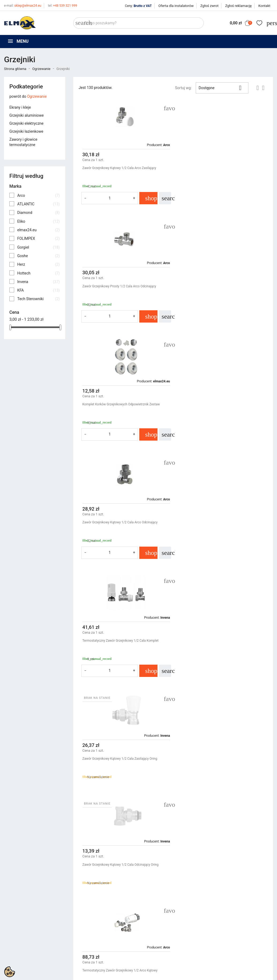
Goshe (38, 256)
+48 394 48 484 (20, 924)
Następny (255, 805)
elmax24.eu (38, 230)
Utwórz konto (223, 909)
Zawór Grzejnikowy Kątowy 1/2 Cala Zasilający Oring (220, 404)
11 (241, 805)
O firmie (149, 909)
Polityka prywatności (160, 895)
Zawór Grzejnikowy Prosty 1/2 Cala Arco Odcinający (219, 168)
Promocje (81, 895)
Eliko (38, 221)
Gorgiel (38, 247)
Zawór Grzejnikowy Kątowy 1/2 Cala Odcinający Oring (120, 522)
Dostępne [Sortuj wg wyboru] (222, 88)
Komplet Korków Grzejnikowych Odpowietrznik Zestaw (121, 286)
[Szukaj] (138, 23)
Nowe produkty (86, 902)
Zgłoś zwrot (209, 6)
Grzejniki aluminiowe (26, 115)
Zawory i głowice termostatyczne (23, 142)
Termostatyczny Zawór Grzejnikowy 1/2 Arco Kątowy (220, 522)
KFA (38, 290)
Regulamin (151, 902)
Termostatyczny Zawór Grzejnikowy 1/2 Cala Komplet (120, 404)
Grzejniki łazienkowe (26, 131)
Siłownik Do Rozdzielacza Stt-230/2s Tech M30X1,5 (119, 641)
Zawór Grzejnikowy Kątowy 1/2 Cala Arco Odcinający (220, 286)
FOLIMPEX (38, 238)
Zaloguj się (221, 902)
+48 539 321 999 (62, 6)
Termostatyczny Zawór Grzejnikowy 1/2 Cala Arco (118, 746)
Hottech (38, 273)
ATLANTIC (38, 204)
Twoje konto (224, 886)
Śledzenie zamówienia (230, 895)
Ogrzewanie (37, 96)
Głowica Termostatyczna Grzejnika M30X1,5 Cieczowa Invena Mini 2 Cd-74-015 (221, 749)
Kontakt (264, 6)
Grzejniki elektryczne (26, 123)
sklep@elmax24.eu (23, 6)
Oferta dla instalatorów (176, 6)
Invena (38, 282)
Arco (38, 195)
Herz (38, 264)
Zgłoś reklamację (238, 6)
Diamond (38, 213)
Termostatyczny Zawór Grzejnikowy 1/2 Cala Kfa (217, 641)
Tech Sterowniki (38, 299)
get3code (138, 947)
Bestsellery (82, 909)
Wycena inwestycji (158, 915)
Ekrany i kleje (20, 107)
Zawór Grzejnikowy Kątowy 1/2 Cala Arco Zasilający (119, 168)
